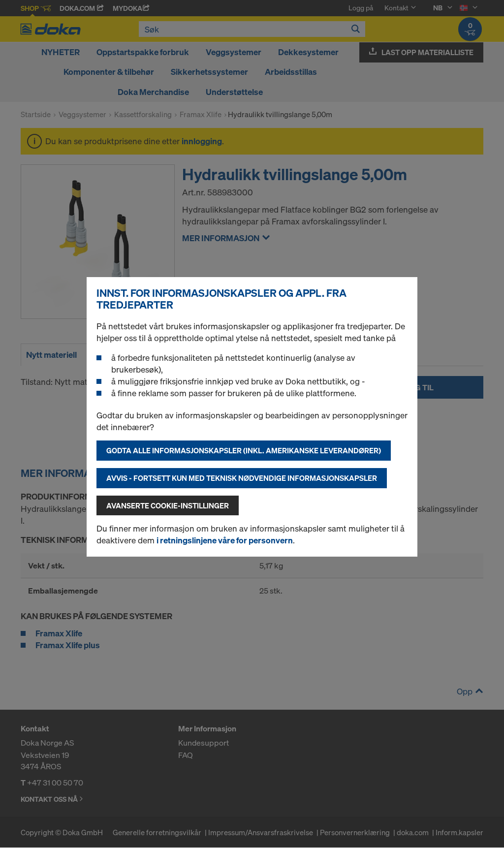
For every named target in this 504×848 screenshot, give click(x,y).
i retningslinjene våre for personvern (225, 540)
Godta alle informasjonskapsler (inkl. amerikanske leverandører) (244, 450)
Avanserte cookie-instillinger (168, 505)
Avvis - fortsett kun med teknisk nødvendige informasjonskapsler (242, 478)
